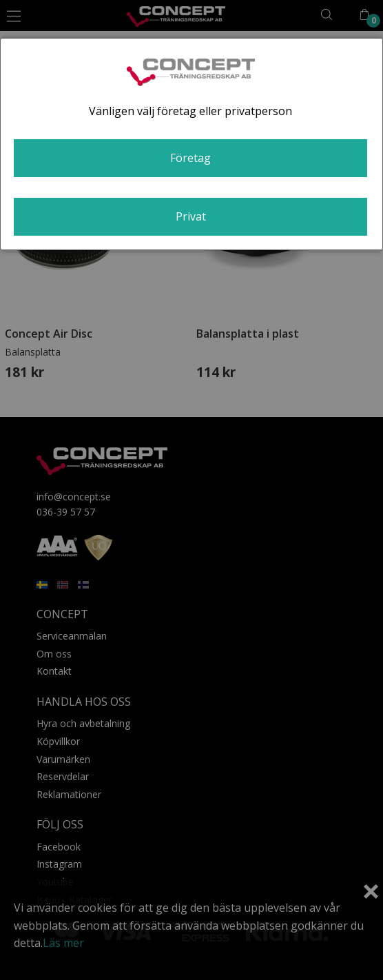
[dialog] (191, 144)
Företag (190, 158)
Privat (191, 216)
